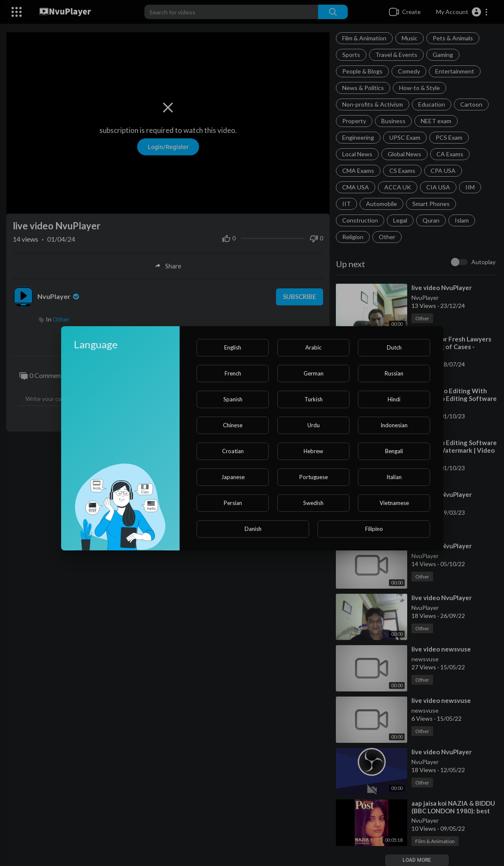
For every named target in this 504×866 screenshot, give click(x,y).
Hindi (394, 399)
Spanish (233, 399)
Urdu (314, 425)
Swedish (313, 503)
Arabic (313, 347)
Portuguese (314, 477)
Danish (253, 529)
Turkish (314, 399)
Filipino (374, 529)
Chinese (233, 425)
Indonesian (394, 425)
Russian (394, 373)
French (233, 373)
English (233, 347)
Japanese (233, 477)
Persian (233, 503)
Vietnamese (394, 503)
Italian (394, 477)
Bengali (394, 451)
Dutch (394, 347)
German (314, 373)
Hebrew (313, 451)
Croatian (233, 451)
